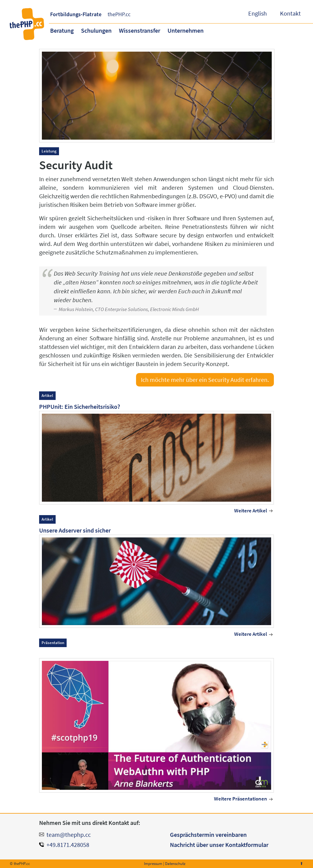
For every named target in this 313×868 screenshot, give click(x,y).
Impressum (153, 864)
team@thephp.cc (69, 835)
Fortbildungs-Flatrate (76, 14)
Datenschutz (175, 864)
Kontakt (290, 13)
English (258, 13)
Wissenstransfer (140, 30)
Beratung (62, 30)
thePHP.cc (119, 14)
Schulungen (96, 30)
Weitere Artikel (251, 511)
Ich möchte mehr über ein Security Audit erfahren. (205, 380)
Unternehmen (186, 30)
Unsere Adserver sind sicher (75, 530)
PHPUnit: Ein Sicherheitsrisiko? (80, 407)
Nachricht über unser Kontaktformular (219, 845)
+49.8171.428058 (68, 845)
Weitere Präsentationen (241, 799)
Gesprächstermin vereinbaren (208, 835)
